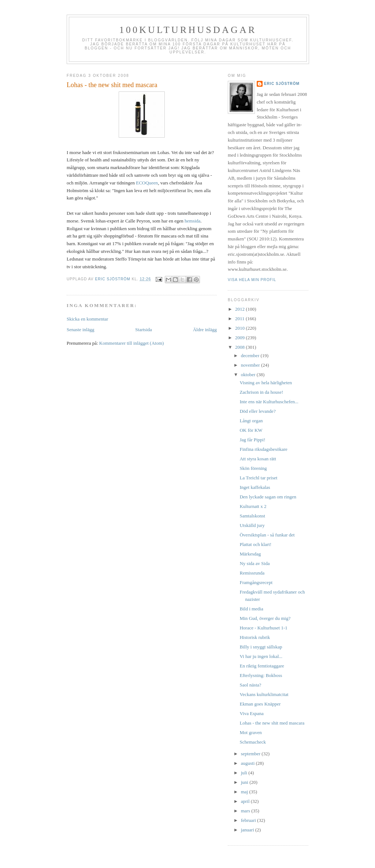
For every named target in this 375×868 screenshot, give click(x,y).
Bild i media (251, 609)
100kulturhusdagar (188, 30)
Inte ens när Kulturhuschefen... (269, 402)
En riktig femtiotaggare (262, 666)
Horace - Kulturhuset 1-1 (263, 628)
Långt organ (251, 421)
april (246, 801)
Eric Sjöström (282, 84)
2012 (240, 309)
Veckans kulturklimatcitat (264, 694)
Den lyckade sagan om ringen (268, 497)
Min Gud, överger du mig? (265, 618)
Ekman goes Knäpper (260, 704)
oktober (249, 375)
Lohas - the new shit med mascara (272, 723)
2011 (240, 319)
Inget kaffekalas (255, 487)
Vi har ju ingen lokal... (261, 656)
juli (245, 773)
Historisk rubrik (255, 637)
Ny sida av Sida (255, 563)
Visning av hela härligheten (266, 383)
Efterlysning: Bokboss (261, 675)
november (251, 365)
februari (249, 820)
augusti (248, 763)
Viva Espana (251, 713)
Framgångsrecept (256, 582)
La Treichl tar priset (258, 478)
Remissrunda (252, 573)
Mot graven (250, 732)
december (251, 356)
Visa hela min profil (252, 280)
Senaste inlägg (80, 330)
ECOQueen (147, 183)
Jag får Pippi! (252, 440)
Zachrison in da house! (261, 392)
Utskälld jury (252, 525)
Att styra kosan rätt (258, 459)
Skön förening (253, 468)
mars (246, 811)
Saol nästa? (250, 685)
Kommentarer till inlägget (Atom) (132, 343)
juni (245, 782)
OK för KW (251, 430)
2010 (240, 328)
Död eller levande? (257, 411)
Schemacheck (253, 742)
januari (248, 830)
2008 (240, 347)
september (251, 754)
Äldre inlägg (205, 330)
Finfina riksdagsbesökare (263, 449)
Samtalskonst (252, 516)
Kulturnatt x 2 (253, 506)
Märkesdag (250, 554)
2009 (240, 338)
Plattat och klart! (255, 544)
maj (245, 792)
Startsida (144, 330)
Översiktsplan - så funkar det (267, 535)
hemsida (192, 221)
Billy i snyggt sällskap (261, 647)
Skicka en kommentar (87, 319)
